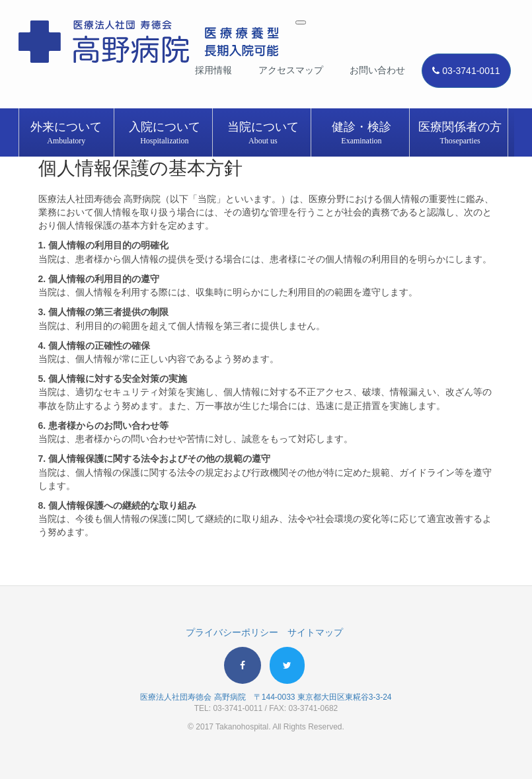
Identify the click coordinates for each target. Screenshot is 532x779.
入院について (165, 133)
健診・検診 (362, 133)
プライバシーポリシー (232, 632)
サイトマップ (315, 632)
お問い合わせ (377, 70)
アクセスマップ (291, 70)
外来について (67, 133)
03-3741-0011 (466, 71)
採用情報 (213, 70)
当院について (263, 133)
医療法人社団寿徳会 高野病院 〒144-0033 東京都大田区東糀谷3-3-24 (266, 697)
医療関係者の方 (460, 133)
